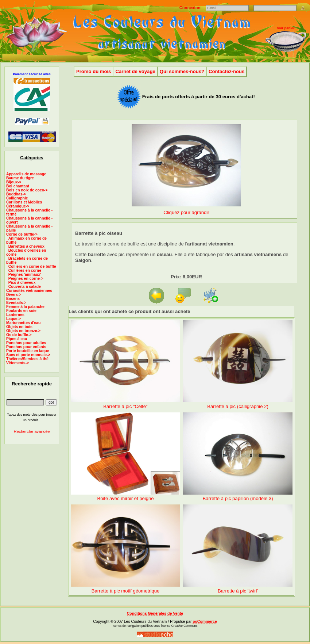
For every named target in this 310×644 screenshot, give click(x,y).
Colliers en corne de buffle (32, 266)
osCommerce (205, 622)
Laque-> (13, 319)
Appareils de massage (26, 174)
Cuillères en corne (25, 270)
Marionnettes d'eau (23, 323)
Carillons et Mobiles (24, 202)
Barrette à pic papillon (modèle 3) (238, 498)
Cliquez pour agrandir (186, 209)
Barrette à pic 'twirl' (238, 591)
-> (22, 234)
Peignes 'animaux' (25, 275)
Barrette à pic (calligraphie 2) (238, 406)
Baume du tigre (20, 178)
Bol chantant (18, 186)
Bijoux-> (14, 182)
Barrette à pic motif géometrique (126, 591)
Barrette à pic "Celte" (125, 406)
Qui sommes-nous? (182, 71)
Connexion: (191, 8)
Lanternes (15, 315)
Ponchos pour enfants (26, 347)
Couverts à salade (25, 287)
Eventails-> (16, 303)
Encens (13, 299)
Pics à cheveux (22, 283)
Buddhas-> (16, 194)
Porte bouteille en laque (28, 351)
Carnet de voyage (135, 71)
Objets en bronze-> (23, 331)
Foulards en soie (21, 311)
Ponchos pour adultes (26, 343)
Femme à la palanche (25, 307)
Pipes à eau (17, 339)
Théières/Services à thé (27, 359)
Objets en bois (19, 327)
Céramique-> (18, 206)
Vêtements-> (18, 363)
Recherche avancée (32, 431)
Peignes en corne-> (26, 279)
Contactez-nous (226, 71)
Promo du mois (94, 71)
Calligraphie (17, 198)
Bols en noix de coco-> (27, 190)
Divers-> (14, 295)
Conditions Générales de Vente (155, 613)
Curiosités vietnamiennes (29, 291)
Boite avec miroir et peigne (125, 498)
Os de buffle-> (19, 335)
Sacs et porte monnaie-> (28, 355)
